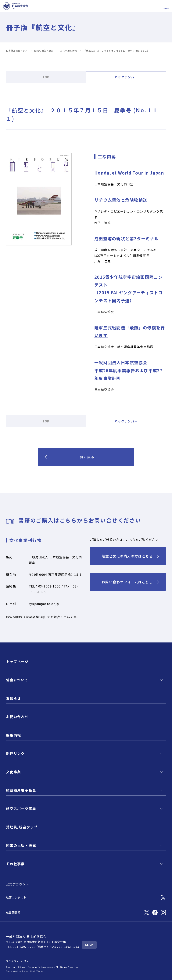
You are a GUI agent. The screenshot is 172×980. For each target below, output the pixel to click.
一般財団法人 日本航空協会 (26, 936)
